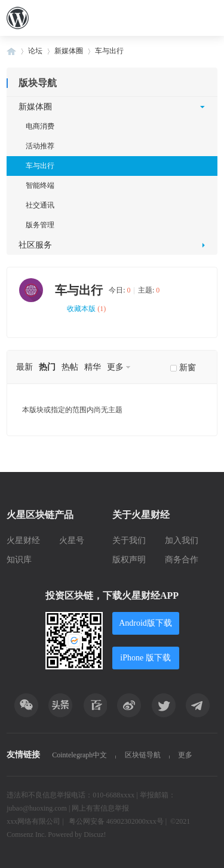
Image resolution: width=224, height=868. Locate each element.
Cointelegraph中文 (79, 755)
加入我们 (182, 540)
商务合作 (182, 560)
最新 (24, 367)
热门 (47, 367)
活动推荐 (40, 146)
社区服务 (35, 245)
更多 (115, 367)
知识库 (19, 560)
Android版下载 (145, 623)
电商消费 (40, 126)
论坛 (35, 51)
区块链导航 (143, 755)
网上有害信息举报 (100, 808)
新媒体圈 (69, 51)
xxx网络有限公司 (33, 821)
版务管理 (40, 225)
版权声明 (129, 560)
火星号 (72, 540)
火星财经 (23, 540)
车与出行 (109, 51)
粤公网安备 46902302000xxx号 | (118, 821)
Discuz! (95, 835)
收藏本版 (86, 309)
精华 (93, 367)
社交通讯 (40, 205)
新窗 (188, 368)
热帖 (70, 367)
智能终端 (40, 185)
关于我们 (129, 540)
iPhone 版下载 (145, 658)
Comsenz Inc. (27, 835)
